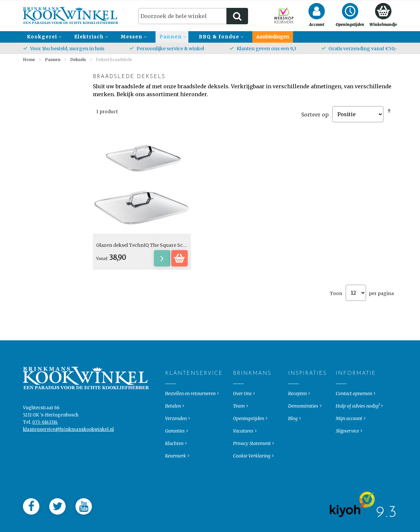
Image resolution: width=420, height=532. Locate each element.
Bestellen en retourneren (190, 423)
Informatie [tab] (341, 403)
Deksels (79, 60)
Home (30, 60)
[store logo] (71, 16)
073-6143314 (45, 452)
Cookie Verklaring (252, 485)
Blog (293, 448)
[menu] (210, 37)
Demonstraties (303, 436)
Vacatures (243, 460)
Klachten (174, 473)
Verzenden (176, 448)
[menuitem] (43, 37)
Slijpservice (347, 460)
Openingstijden (249, 448)
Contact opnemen (354, 423)
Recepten (297, 423)
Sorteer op (315, 114)
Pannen (53, 60)
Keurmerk (176, 485)
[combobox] (193, 16)
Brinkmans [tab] (238, 403)
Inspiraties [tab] (294, 403)
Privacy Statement (252, 473)
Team (239, 436)
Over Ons (242, 423)
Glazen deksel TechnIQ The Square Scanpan (147, 245)
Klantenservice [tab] (170, 403)
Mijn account (349, 448)
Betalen (173, 436)
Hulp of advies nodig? (358, 436)
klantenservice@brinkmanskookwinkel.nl (68, 459)
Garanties (175, 460)
